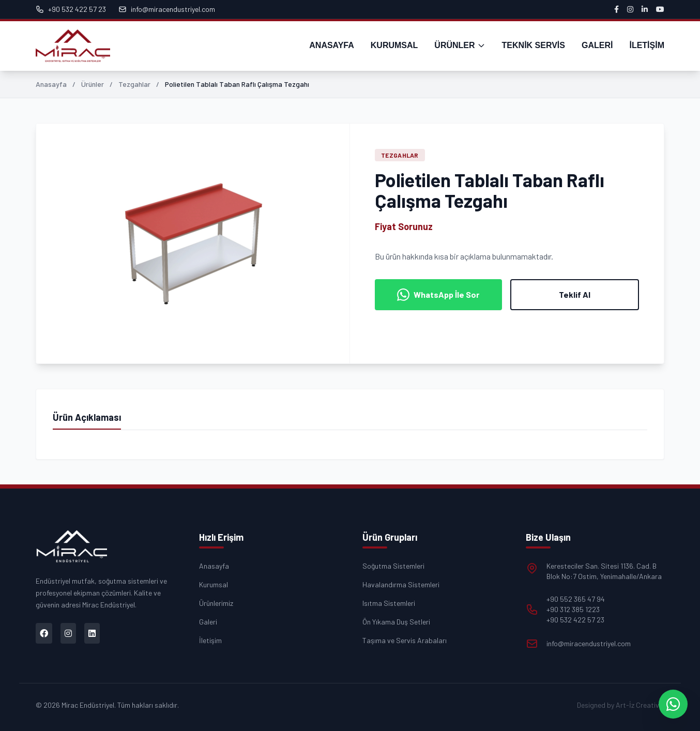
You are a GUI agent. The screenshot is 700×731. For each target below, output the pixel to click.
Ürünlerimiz (216, 603)
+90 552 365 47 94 (576, 599)
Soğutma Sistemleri (393, 566)
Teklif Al (575, 294)
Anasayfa (51, 84)
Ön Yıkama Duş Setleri (396, 622)
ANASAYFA (332, 45)
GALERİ (597, 45)
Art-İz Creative (639, 705)
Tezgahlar (134, 84)
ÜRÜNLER (460, 45)
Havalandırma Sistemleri (401, 584)
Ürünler (93, 84)
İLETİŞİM (647, 45)
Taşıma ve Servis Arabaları (405, 640)
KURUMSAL (394, 45)
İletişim (210, 640)
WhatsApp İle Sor (438, 295)
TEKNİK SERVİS (534, 45)
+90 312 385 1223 (573, 609)
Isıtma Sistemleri (389, 603)
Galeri (208, 622)
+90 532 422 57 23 (71, 9)
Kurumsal (214, 584)
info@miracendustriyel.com (167, 9)
